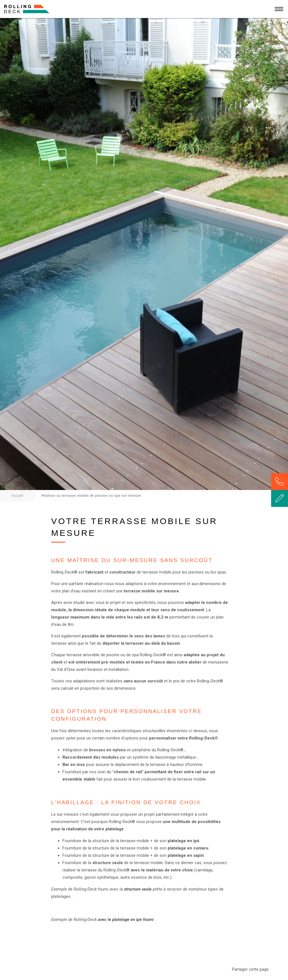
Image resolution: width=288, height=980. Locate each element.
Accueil (17, 495)
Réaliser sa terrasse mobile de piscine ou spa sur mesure (91, 495)
